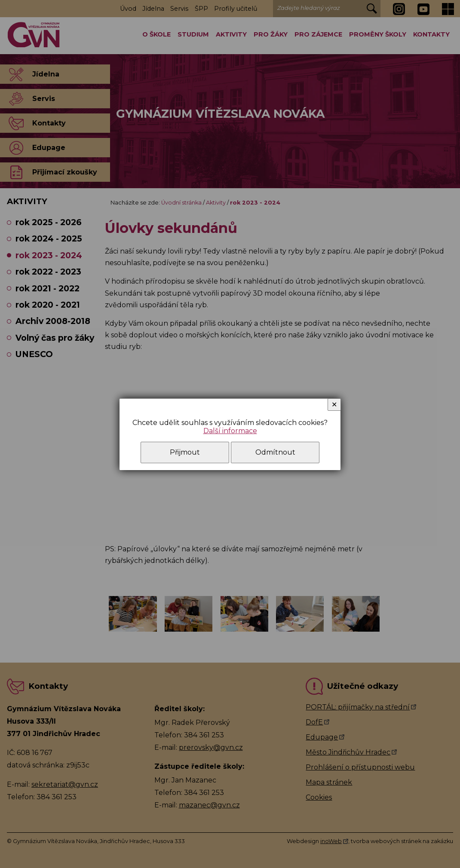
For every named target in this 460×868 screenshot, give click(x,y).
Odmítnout (275, 452)
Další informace (230, 431)
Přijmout (185, 452)
